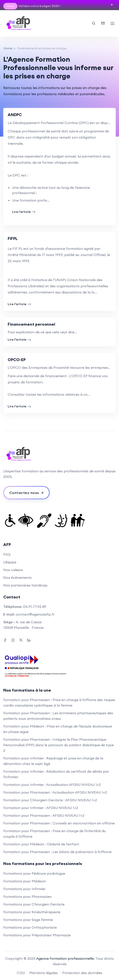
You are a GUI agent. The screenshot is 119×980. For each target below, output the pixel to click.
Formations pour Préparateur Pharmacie (37, 935)
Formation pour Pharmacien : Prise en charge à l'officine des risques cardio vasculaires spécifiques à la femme (59, 703)
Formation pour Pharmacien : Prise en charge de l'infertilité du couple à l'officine (54, 834)
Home (8, 48)
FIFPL (13, 239)
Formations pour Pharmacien (27, 896)
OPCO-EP (17, 360)
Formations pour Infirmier (24, 889)
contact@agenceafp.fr (35, 614)
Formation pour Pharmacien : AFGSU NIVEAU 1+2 (44, 815)
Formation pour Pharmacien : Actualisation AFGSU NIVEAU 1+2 (55, 792)
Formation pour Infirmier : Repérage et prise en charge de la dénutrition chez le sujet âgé (53, 761)
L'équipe (10, 562)
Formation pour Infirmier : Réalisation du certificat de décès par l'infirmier (56, 774)
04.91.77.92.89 (35, 607)
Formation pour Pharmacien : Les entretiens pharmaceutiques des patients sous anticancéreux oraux (58, 716)
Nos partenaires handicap (25, 585)
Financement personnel (31, 324)
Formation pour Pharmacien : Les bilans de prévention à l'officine (57, 852)
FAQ (7, 554)
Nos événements (17, 577)
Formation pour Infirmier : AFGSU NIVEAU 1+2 (41, 808)
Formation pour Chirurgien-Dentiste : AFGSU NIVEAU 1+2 (50, 800)
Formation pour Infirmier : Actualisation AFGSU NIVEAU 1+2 (52, 785)
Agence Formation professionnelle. (65, 958)
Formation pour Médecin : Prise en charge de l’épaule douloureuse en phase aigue (58, 729)
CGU (21, 973)
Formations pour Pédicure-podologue (34, 873)
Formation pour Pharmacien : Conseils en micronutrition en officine (59, 823)
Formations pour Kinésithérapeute (32, 912)
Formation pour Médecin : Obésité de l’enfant (41, 844)
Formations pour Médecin (25, 881)
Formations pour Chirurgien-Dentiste (34, 904)
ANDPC (15, 115)
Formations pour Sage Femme (28, 920)
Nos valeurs (13, 570)
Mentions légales (44, 973)
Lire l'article (24, 212)
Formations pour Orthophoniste (30, 927)
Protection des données (82, 973)
